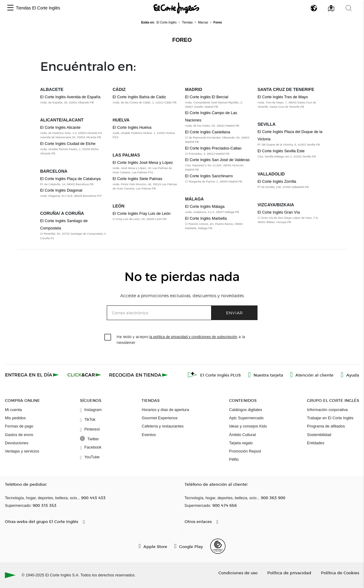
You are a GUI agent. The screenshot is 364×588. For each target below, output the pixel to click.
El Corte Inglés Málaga (205, 206)
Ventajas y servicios (22, 451)
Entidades (316, 443)
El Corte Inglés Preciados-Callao (213, 148)
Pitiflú (234, 459)
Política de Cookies (340, 573)
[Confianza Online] (218, 546)
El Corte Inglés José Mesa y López (143, 162)
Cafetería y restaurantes (162, 426)
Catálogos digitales (246, 410)
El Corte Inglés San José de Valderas (218, 160)
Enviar (234, 313)
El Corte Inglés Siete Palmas (137, 179)
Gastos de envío (19, 435)
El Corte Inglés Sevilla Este (281, 151)
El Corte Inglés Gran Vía (279, 212)
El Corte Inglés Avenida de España (70, 97)
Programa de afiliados (326, 426)
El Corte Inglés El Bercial (207, 97)
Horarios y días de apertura (165, 410)
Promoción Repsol (245, 451)
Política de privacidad (289, 573)
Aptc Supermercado (246, 418)
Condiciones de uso (238, 573)
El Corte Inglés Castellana (208, 132)
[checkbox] (108, 337)
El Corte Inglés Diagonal (61, 190)
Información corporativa (327, 410)
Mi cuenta (13, 410)
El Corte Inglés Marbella (206, 218)
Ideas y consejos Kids (248, 426)
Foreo (182, 40)
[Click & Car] (84, 375)
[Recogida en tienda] (139, 375)
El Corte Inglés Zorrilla (277, 181)
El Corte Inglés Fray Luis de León (142, 213)
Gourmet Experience (159, 418)
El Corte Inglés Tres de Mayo (283, 97)
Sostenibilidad (319, 435)
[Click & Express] (32, 375)
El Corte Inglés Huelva (132, 127)
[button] (10, 8)
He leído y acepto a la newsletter (181, 339)
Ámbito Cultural (242, 435)
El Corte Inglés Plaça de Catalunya (70, 179)
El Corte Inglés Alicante (60, 127)
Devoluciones (17, 443)
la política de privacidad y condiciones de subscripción (193, 337)
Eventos (149, 435)
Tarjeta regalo (241, 443)
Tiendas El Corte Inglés (38, 8)
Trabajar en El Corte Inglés (330, 418)
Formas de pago (19, 426)
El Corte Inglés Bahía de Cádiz (139, 97)
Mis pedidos (15, 418)
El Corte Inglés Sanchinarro (209, 176)
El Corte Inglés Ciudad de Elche (68, 144)
